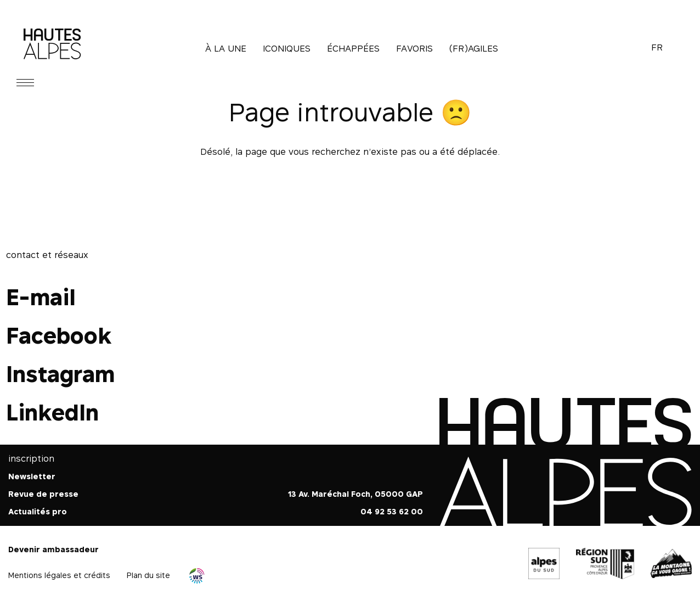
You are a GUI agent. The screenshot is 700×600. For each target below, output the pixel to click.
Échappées (353, 48)
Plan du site (148, 575)
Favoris (414, 48)
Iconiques (287, 48)
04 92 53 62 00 (392, 511)
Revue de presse (43, 494)
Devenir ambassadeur (53, 549)
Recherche (629, 48)
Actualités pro (38, 511)
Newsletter (32, 476)
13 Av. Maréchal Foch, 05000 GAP (355, 494)
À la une (226, 48)
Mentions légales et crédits (59, 575)
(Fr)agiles (474, 48)
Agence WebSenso (197, 576)
